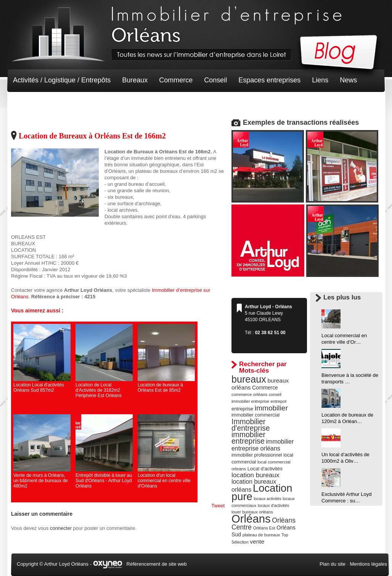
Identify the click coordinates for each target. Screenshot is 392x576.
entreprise (242, 409)
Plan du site (333, 564)
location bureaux (255, 475)
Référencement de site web (157, 564)
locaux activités (267, 499)
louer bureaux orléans (252, 512)
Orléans (251, 519)
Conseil (215, 80)
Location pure (262, 492)
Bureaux (135, 80)
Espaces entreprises (269, 80)
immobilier (271, 408)
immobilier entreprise (248, 438)
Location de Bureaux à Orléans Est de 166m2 (92, 136)
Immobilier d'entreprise (251, 425)
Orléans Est (264, 528)
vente (257, 541)
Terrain (69, 103)
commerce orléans (249, 394)
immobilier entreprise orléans (263, 445)
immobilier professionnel (257, 455)
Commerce (176, 80)
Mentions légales (368, 564)
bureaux (249, 379)
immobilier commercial (255, 415)
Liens (320, 80)
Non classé (30, 103)
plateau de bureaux (261, 535)
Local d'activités (265, 469)
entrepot (279, 401)
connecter (61, 528)
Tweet (218, 506)
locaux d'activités (273, 505)
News (348, 80)
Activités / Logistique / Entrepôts (62, 80)
